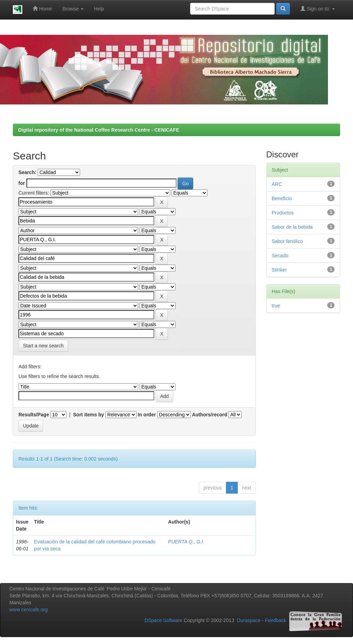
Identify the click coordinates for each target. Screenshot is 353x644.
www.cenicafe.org (29, 610)
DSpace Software (163, 621)
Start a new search (43, 346)
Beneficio (282, 198)
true (276, 306)
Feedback (276, 621)
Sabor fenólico (288, 241)
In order (147, 415)
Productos (283, 213)
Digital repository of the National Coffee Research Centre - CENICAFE (99, 130)
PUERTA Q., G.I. (186, 542)
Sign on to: (318, 9)
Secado (280, 256)
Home (42, 9)
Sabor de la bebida (292, 227)
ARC (277, 184)
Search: (27, 172)
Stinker (280, 270)
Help (99, 9)
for (22, 183)
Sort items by (89, 415)
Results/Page (34, 415)
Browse (73, 9)
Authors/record (209, 415)
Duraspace (249, 621)
